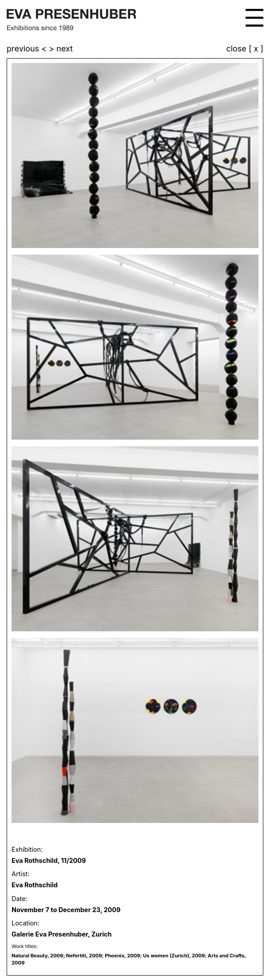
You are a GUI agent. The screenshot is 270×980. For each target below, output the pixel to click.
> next (61, 49)
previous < (28, 49)
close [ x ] (245, 49)
